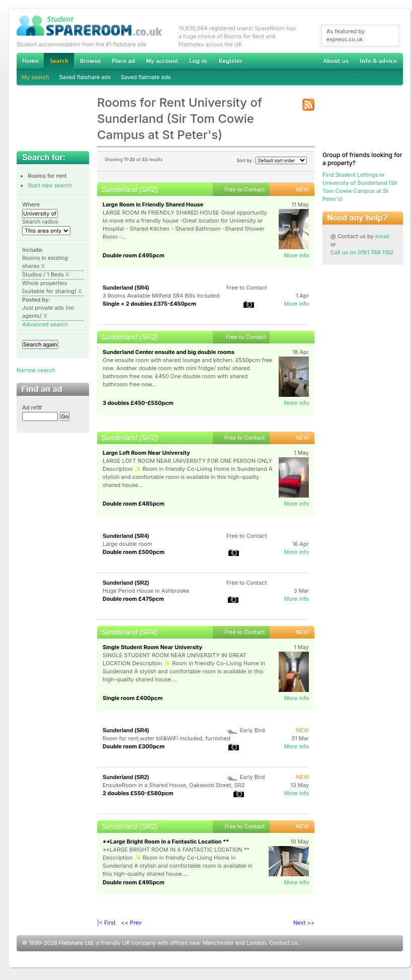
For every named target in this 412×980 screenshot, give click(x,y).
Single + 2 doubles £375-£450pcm (149, 304)
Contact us (283, 943)
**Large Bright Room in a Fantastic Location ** (166, 842)
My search (35, 77)
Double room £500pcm (134, 552)
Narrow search (36, 370)
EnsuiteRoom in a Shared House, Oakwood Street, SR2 (174, 785)
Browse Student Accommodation (90, 61)
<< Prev (132, 923)
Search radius (40, 222)
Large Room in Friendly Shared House (153, 204)
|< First (106, 923)
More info (296, 255)
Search (59, 61)
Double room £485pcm (134, 504)
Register (231, 61)
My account (162, 61)
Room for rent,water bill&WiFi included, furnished (167, 738)
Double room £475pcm (133, 599)
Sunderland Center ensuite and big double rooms (169, 352)
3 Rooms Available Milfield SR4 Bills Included (161, 296)
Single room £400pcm (133, 698)
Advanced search (45, 324)
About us (336, 61)
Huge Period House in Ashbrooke (146, 591)
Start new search (50, 185)
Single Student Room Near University (152, 647)
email (382, 236)
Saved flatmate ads (146, 77)
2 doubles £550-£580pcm (138, 793)
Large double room (127, 544)
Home (30, 61)
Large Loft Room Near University (146, 453)
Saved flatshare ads (85, 77)
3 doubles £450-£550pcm (138, 403)
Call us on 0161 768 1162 (362, 252)
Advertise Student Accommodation (123, 61)
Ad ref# (32, 407)
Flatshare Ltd (76, 943)
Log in (198, 61)
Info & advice (379, 61)
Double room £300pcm (134, 746)
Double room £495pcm (134, 255)
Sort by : (272, 160)
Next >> (304, 923)
